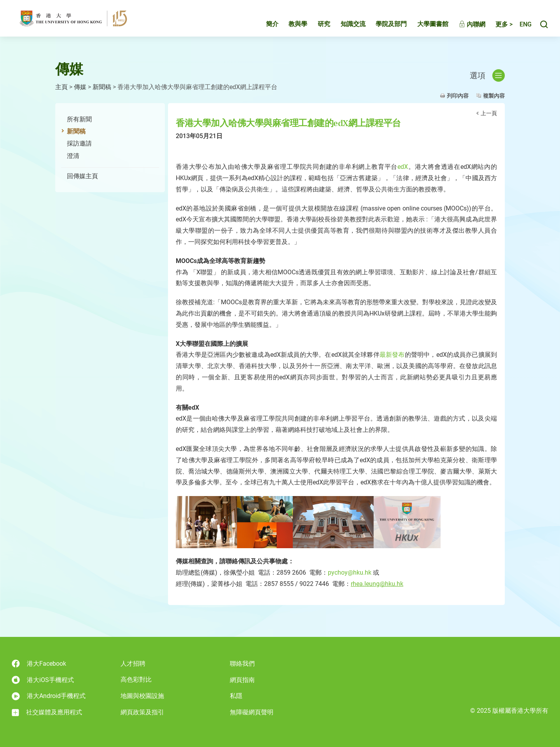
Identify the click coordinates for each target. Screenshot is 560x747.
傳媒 (80, 87)
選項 (487, 75)
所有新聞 (79, 119)
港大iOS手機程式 (43, 680)
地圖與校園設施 (142, 696)
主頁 (61, 87)
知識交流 (345, 26)
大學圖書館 (425, 26)
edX (403, 167)
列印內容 (458, 96)
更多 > (496, 26)
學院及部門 (383, 26)
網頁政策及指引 (142, 712)
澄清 (73, 156)
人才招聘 (133, 664)
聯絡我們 (242, 664)
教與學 (290, 26)
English (521, 26)
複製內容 (494, 96)
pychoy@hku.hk (350, 573)
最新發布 (392, 355)
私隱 (236, 696)
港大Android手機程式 (49, 696)
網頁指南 (242, 680)
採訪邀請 (79, 143)
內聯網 (464, 26)
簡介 (264, 26)
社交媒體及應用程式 (47, 712)
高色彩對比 (136, 679)
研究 (316, 26)
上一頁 (489, 113)
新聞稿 (102, 87)
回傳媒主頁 (82, 176)
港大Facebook (39, 664)
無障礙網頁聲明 (252, 712)
